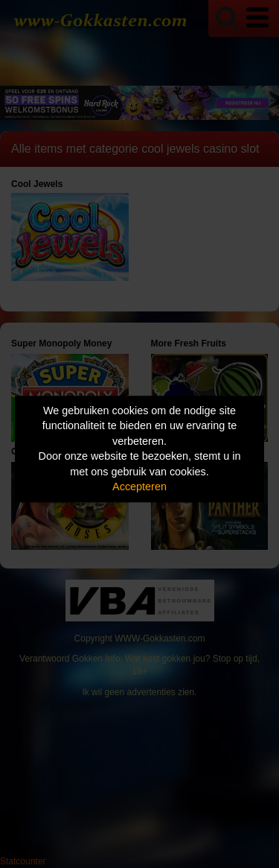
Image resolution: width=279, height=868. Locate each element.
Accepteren (139, 487)
